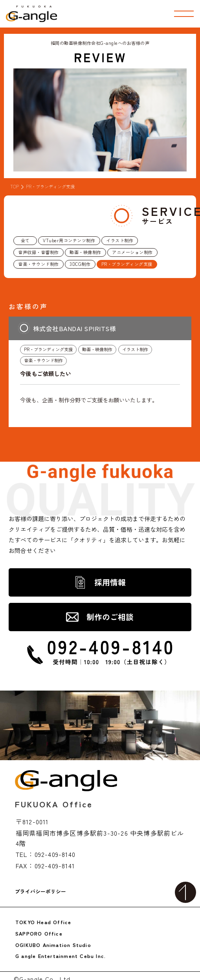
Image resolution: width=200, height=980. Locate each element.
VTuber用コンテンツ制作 (69, 240)
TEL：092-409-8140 (46, 854)
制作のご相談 (110, 617)
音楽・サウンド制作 (39, 264)
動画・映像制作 (85, 252)
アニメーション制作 (132, 252)
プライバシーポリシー (40, 892)
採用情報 (110, 582)
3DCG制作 (80, 264)
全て (25, 240)
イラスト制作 (120, 240)
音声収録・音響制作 (39, 252)
